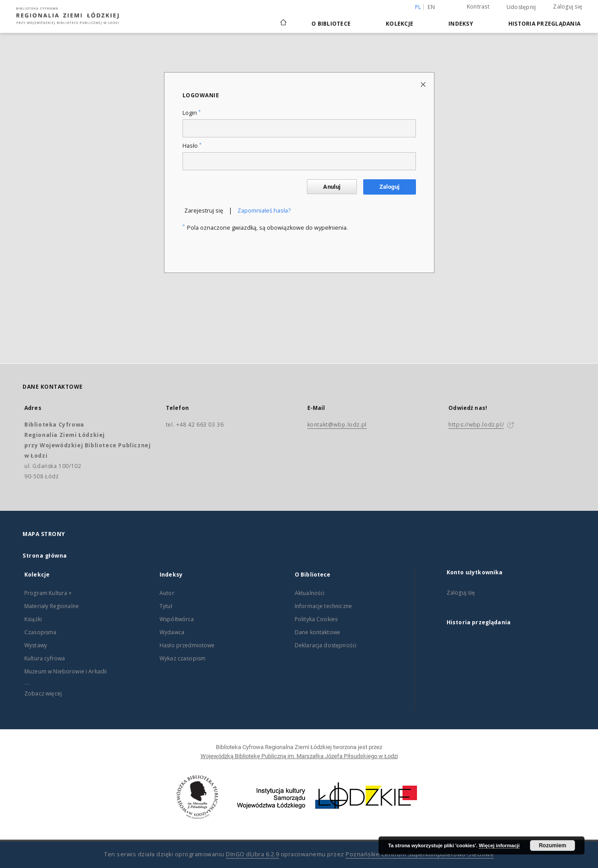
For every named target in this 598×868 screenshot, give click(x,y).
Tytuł (166, 606)
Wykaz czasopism (183, 658)
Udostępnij (521, 7)
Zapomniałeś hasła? (264, 211)
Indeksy (461, 24)
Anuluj (332, 187)
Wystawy (36, 645)
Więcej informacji (499, 845)
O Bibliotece (331, 24)
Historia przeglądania (544, 24)
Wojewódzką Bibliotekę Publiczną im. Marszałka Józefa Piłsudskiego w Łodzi (299, 756)
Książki (33, 619)
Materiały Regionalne (52, 606)
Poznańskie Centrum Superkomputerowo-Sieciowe (420, 854)
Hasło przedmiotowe (187, 645)
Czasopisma (41, 632)
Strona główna (45, 556)
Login (192, 113)
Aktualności (310, 593)
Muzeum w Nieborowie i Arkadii (66, 671)
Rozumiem (553, 845)
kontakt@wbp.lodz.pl (337, 425)
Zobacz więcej (43, 693)
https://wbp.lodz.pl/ (476, 425)
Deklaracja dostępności (326, 645)
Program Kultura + (48, 593)
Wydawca (172, 632)
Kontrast (478, 7)
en (431, 7)
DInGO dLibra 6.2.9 (252, 854)
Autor (167, 593)
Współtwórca (177, 619)
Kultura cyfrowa (45, 658)
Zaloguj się (568, 7)
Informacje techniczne (323, 606)
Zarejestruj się (204, 211)
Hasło (192, 146)
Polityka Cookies (316, 619)
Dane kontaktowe (317, 632)
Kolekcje (399, 24)
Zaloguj (390, 187)
